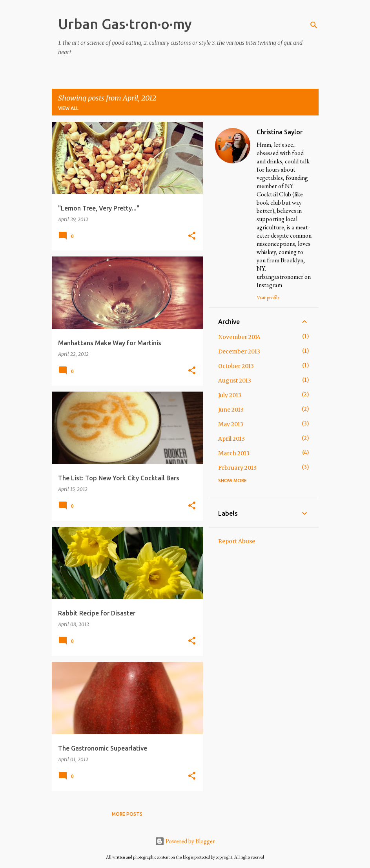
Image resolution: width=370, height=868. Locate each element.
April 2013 (231, 439)
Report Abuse (237, 541)
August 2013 (235, 381)
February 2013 (237, 468)
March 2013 (234, 453)
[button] (192, 236)
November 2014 (239, 337)
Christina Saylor (280, 132)
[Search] (314, 25)
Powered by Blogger (185, 841)
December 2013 (239, 352)
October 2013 (236, 366)
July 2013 (230, 395)
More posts (127, 814)
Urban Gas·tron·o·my (125, 24)
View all (68, 108)
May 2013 (231, 424)
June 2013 (231, 410)
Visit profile (268, 297)
